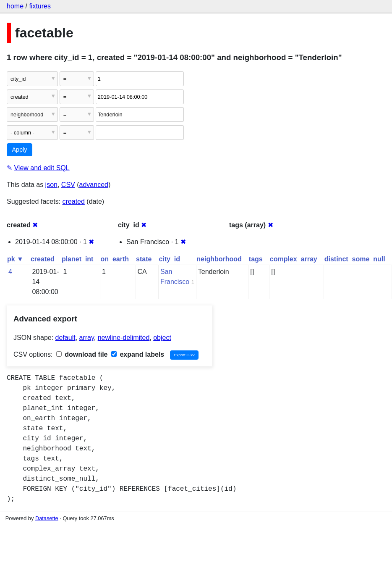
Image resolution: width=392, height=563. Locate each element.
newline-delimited (124, 338)
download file (82, 354)
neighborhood (219, 259)
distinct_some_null (355, 259)
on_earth (115, 259)
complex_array (294, 259)
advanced (94, 185)
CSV (68, 185)
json (51, 185)
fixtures (40, 6)
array (87, 338)
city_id (169, 259)
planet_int (78, 259)
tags (256, 259)
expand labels (138, 354)
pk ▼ (15, 259)
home (15, 6)
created (74, 201)
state (144, 259)
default (65, 338)
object (162, 338)
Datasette (47, 518)
